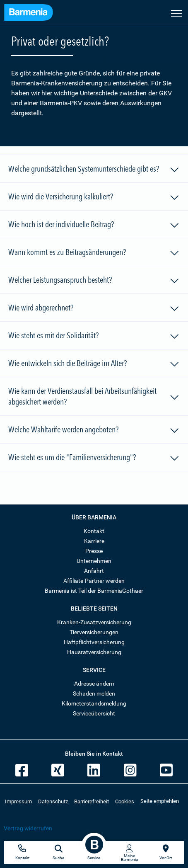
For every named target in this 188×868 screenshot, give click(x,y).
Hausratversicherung (94, 652)
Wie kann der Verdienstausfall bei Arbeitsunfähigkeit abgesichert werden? (94, 396)
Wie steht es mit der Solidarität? (94, 337)
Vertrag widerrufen (28, 828)
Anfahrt (94, 571)
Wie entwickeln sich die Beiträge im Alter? (94, 364)
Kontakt (94, 531)
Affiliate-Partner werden (94, 581)
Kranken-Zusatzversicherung (94, 622)
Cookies (125, 801)
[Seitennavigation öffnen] (176, 12)
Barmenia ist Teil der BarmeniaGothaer (94, 591)
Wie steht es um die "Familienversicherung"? (94, 458)
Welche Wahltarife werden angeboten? (94, 431)
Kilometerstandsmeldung (94, 703)
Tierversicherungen (94, 632)
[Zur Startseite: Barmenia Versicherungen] (33, 13)
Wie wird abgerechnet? (94, 309)
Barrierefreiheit (92, 801)
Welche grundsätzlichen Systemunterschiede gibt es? (94, 170)
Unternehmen (94, 561)
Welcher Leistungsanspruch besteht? (94, 281)
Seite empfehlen (160, 801)
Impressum (18, 801)
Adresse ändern (94, 684)
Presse (94, 551)
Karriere (94, 541)
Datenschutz (53, 801)
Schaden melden (94, 693)
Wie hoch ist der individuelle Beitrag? (94, 225)
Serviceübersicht (94, 713)
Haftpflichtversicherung (94, 642)
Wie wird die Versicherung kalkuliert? (94, 198)
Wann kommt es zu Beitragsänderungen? (94, 253)
